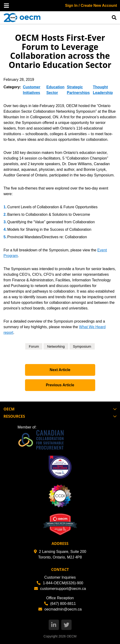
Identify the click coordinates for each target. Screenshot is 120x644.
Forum (34, 346)
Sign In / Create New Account (91, 6)
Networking (56, 346)
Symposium (82, 346)
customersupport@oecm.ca (60, 589)
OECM (72, 636)
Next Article (60, 370)
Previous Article (60, 385)
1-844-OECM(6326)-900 (60, 583)
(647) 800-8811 (60, 604)
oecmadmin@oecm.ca (60, 609)
